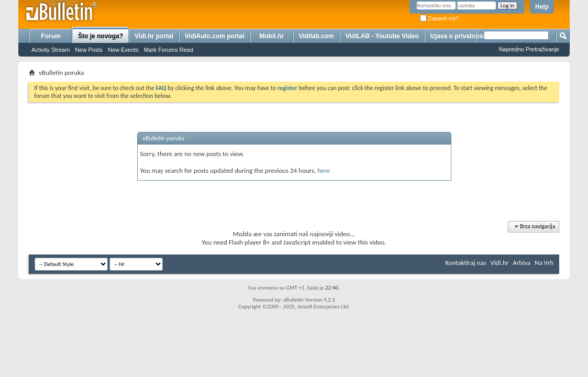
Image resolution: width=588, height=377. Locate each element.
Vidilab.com (317, 36)
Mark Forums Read (169, 50)
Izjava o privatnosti (459, 36)
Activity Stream (51, 50)
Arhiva (522, 263)
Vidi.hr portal (154, 36)
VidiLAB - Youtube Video (382, 36)
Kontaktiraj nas (465, 263)
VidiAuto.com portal (215, 36)
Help (542, 7)
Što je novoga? (101, 36)
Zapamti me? (439, 19)
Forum (51, 36)
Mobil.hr (271, 36)
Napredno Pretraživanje (529, 49)
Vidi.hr (500, 263)
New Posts (89, 50)
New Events (123, 50)
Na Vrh (544, 263)
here (324, 170)
